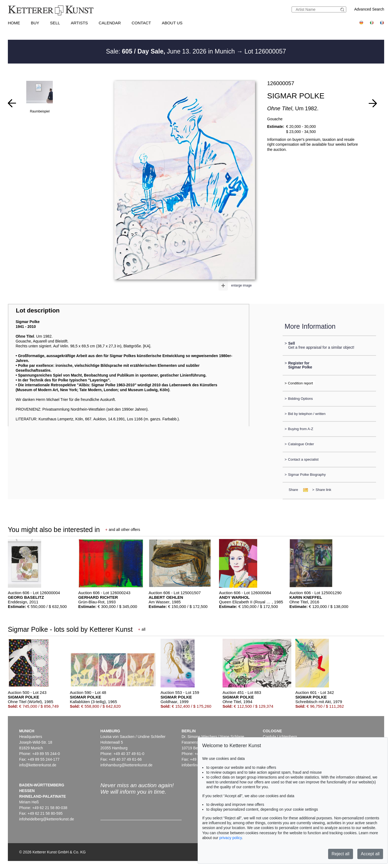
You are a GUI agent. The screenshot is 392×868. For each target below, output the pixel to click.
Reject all (341, 854)
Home (14, 23)
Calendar (110, 23)
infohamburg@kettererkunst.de (126, 765)
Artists (79, 23)
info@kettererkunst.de (38, 765)
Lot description (38, 310)
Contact (141, 23)
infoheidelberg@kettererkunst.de (47, 819)
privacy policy (231, 838)
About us (172, 23)
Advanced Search (369, 9)
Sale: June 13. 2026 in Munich (171, 51)
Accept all (370, 854)
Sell (55, 23)
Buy (35, 23)
